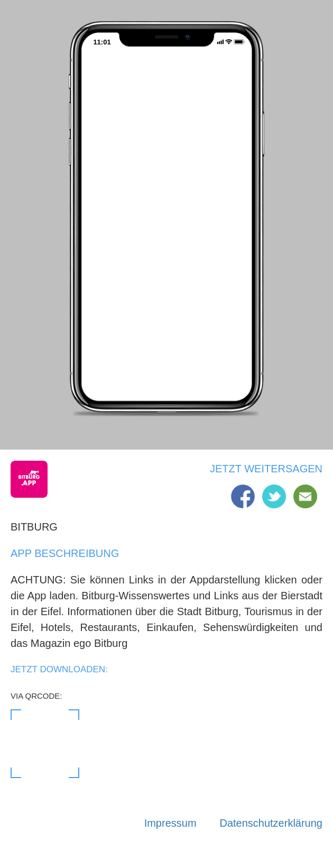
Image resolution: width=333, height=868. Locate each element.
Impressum (170, 823)
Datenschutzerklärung (271, 823)
